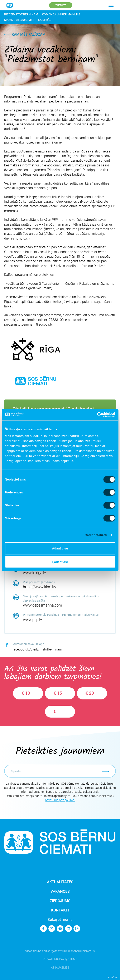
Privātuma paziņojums (60, 959)
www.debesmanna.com (42, 605)
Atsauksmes (60, 968)
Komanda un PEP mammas (61, 14)
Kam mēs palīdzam (25, 34)
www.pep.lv (32, 620)
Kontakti (60, 910)
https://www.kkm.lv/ (40, 587)
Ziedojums (60, 901)
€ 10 (26, 693)
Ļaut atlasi (60, 562)
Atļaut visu (60, 548)
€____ (58, 712)
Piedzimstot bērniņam (21, 14)
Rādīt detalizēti (96, 535)
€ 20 (90, 693)
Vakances (60, 891)
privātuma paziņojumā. (60, 800)
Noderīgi (45, 20)
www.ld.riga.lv (34, 573)
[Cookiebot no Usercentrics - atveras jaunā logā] (97, 414)
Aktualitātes (60, 882)
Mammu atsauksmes (19, 20)
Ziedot (61, 5)
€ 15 (58, 693)
